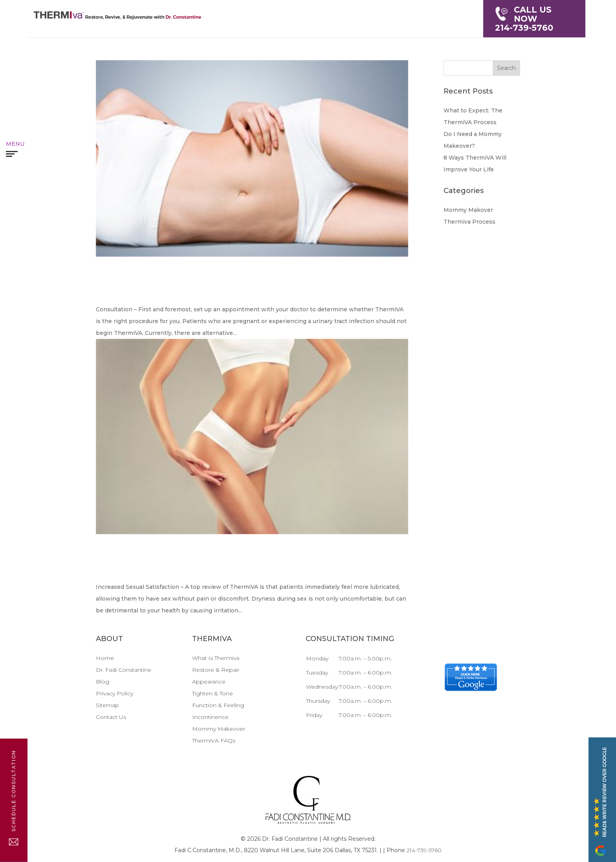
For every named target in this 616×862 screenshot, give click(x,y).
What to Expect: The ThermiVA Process (224, 285)
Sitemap (107, 705)
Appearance (209, 682)
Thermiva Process (469, 222)
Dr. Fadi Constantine (124, 670)
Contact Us (111, 717)
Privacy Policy (115, 693)
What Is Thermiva (216, 658)
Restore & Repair (216, 670)
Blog (103, 682)
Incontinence (210, 717)
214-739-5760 (534, 19)
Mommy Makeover (219, 729)
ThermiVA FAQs (214, 741)
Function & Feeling (218, 705)
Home (105, 658)
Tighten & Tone (213, 693)
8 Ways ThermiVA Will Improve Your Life (249, 562)
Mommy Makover (468, 210)
